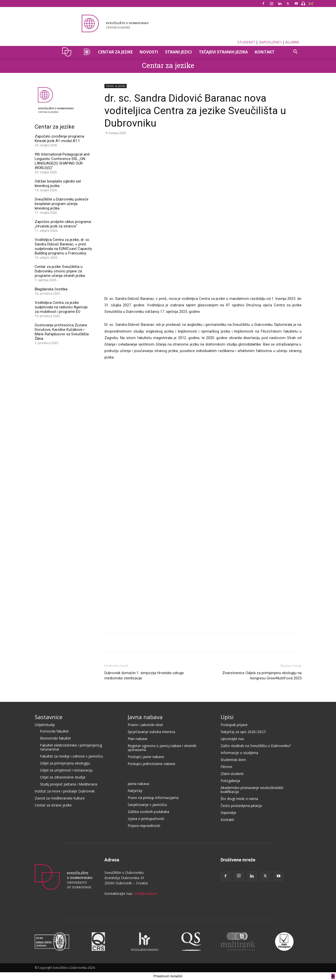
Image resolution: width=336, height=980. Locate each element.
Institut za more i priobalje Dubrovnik (65, 791)
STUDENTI (246, 42)
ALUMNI (292, 42)
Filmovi (226, 767)
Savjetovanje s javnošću (147, 805)
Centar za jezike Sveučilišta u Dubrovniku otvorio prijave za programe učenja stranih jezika (60, 271)
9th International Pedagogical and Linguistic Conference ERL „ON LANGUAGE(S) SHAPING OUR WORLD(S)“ (62, 161)
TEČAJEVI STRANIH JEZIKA (223, 52)
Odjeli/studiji (45, 725)
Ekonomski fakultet (55, 738)
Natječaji (135, 791)
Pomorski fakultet (54, 731)
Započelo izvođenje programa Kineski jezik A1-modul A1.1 (59, 139)
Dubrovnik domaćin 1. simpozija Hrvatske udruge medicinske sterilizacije (144, 676)
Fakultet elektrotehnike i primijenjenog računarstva (71, 747)
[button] (296, 52)
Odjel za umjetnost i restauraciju (66, 770)
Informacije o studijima (239, 753)
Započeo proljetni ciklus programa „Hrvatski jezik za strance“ (63, 224)
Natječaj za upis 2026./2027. (243, 732)
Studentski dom (233, 760)
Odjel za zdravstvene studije (63, 777)
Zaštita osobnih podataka (148, 812)
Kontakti (227, 820)
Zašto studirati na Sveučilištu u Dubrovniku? (256, 746)
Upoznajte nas (232, 739)
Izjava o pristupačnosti (146, 819)
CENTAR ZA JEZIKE (115, 52)
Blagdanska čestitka (51, 289)
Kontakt (265, 52)
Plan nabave (138, 739)
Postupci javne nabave (146, 757)
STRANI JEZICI (178, 52)
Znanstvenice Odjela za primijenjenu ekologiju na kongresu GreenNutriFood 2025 (262, 676)
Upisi (227, 717)
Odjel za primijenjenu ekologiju (65, 763)
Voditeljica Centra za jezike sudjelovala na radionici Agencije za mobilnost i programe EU (61, 307)
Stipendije (228, 813)
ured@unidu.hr (146, 893)
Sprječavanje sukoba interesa (151, 732)
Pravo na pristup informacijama (153, 798)
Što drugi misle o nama (239, 799)
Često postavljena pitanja (241, 806)
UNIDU (68, 52)
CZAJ (86, 52)
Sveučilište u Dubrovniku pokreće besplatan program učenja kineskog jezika (62, 204)
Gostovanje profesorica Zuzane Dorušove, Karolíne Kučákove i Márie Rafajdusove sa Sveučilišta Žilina (62, 332)
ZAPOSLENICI (270, 42)
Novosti (149, 52)
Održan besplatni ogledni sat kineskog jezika (58, 184)
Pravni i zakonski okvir (145, 725)
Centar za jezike (168, 65)
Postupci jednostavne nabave (152, 764)
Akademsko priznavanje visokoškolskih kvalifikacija (252, 790)
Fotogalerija (230, 781)
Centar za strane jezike (53, 805)
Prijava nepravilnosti (144, 826)
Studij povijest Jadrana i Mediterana (69, 784)
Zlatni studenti (232, 774)
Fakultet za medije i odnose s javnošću (71, 756)
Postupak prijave (234, 725)
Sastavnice (49, 717)
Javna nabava (145, 717)
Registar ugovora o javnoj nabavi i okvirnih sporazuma (162, 748)
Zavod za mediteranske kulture (60, 798)
